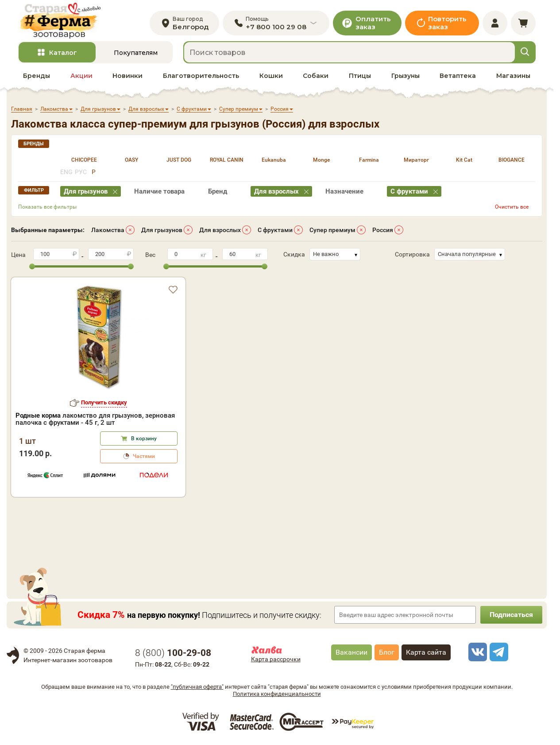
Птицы (360, 76)
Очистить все (512, 207)
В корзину (144, 438)
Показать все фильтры (47, 207)
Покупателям (136, 53)
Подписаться (511, 615)
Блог (387, 652)
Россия (383, 230)
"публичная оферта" (197, 687)
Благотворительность (201, 76)
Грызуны (406, 76)
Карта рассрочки (276, 659)
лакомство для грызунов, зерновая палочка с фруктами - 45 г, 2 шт (95, 419)
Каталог (63, 53)
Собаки (316, 76)
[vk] (476, 652)
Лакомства (108, 230)
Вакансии (351, 652)
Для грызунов (162, 230)
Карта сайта (426, 652)
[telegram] (498, 652)
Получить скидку (104, 402)
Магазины (513, 76)
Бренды (37, 76)
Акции (81, 76)
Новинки (127, 76)
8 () (173, 653)
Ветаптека (458, 76)
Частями (144, 456)
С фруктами (275, 230)
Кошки (271, 76)
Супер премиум (332, 230)
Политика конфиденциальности (277, 694)
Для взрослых (220, 230)
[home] (59, 21)
